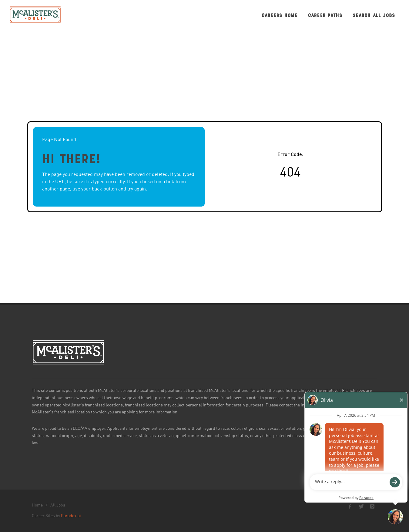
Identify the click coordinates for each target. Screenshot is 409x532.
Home (37, 505)
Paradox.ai (71, 516)
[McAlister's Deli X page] (361, 507)
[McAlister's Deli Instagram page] (372, 507)
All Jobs (58, 505)
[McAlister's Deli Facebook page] (350, 507)
